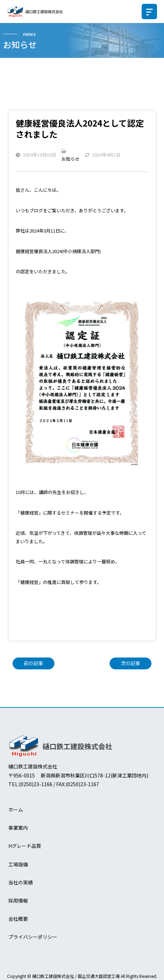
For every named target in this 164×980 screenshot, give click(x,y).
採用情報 (18, 901)
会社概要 (18, 919)
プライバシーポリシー (33, 937)
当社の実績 (21, 882)
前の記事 (33, 663)
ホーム (16, 810)
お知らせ (70, 159)
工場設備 (18, 864)
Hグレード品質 (25, 846)
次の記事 (131, 663)
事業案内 (18, 828)
